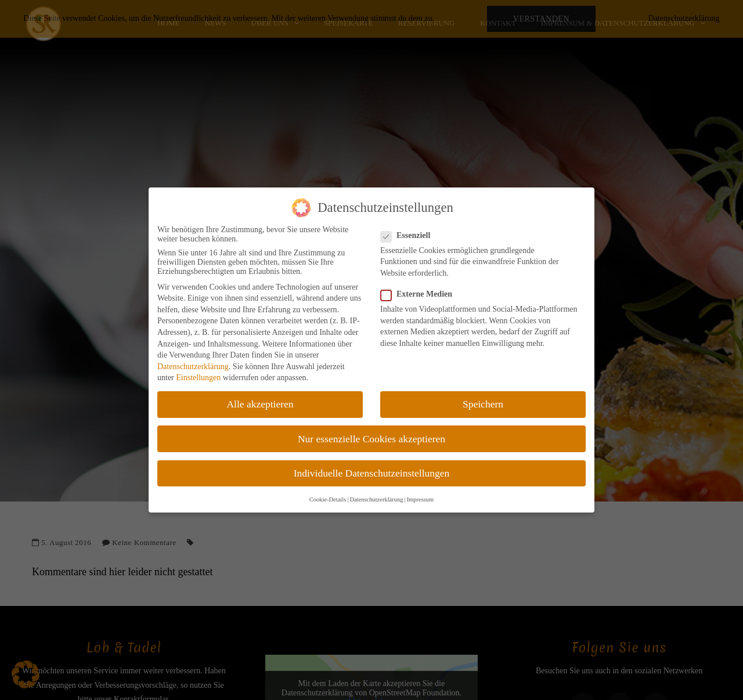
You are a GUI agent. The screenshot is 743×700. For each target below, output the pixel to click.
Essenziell (409, 236)
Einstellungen (198, 378)
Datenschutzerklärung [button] (376, 499)
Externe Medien (420, 294)
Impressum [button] (421, 499)
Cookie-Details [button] (328, 499)
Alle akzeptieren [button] (260, 404)
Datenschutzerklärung (193, 367)
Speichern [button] (483, 404)
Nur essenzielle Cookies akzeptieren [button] (371, 439)
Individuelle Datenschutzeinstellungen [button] (372, 473)
